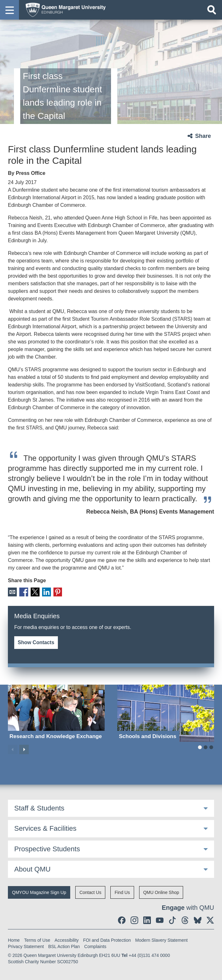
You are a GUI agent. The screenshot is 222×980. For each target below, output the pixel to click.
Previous (13, 749)
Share (203, 136)
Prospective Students (47, 849)
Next (24, 749)
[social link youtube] (160, 920)
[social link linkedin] (147, 920)
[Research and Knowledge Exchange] (56, 713)
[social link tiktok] (172, 920)
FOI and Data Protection (107, 940)
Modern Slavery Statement (162, 940)
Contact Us (90, 892)
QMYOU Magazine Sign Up (39, 892)
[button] (9, 10)
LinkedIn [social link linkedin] (45, 592)
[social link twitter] (210, 920)
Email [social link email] (12, 592)
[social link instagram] (134, 920)
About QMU (32, 869)
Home (14, 940)
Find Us (122, 892)
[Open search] (212, 10)
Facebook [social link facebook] (23, 592)
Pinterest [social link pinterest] (56, 592)
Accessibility (67, 940)
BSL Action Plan (64, 946)
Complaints (95, 946)
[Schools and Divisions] (166, 713)
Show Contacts (36, 642)
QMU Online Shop (161, 892)
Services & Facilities (45, 828)
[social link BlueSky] (198, 920)
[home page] (64, 9)
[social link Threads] (185, 920)
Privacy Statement (26, 946)
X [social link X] (34, 592)
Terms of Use (37, 940)
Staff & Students (39, 808)
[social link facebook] (122, 920)
